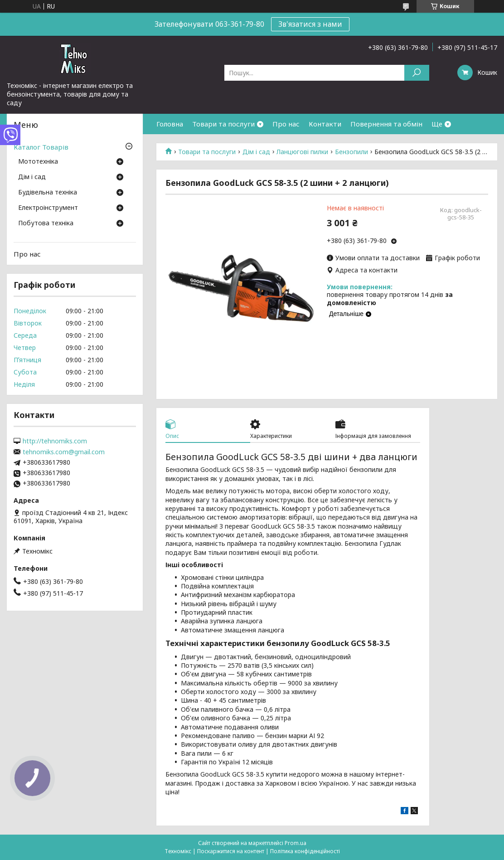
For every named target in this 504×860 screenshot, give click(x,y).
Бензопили (351, 152)
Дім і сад (256, 152)
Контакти (325, 124)
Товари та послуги (223, 124)
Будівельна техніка (48, 193)
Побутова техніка (46, 224)
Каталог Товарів (41, 147)
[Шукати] (417, 73)
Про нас (286, 124)
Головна (170, 124)
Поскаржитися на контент (231, 851)
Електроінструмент (48, 208)
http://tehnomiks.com (55, 441)
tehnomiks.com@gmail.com (64, 452)
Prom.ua (296, 843)
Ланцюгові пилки (302, 152)
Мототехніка (38, 162)
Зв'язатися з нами (310, 24)
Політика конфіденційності (305, 851)
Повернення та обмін (386, 124)
